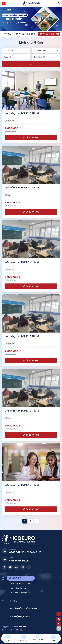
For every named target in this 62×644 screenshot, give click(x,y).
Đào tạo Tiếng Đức (25, 34)
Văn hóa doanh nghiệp (20, 593)
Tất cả (7, 34)
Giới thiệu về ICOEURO (20, 584)
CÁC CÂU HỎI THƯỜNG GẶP (23, 609)
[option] (31, 19)
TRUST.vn (18, 630)
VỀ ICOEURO (15, 578)
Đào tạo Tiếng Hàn (49, 34)
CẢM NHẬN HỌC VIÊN (19, 617)
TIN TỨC (13, 601)
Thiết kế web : (8, 630)
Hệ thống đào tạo (18, 588)
